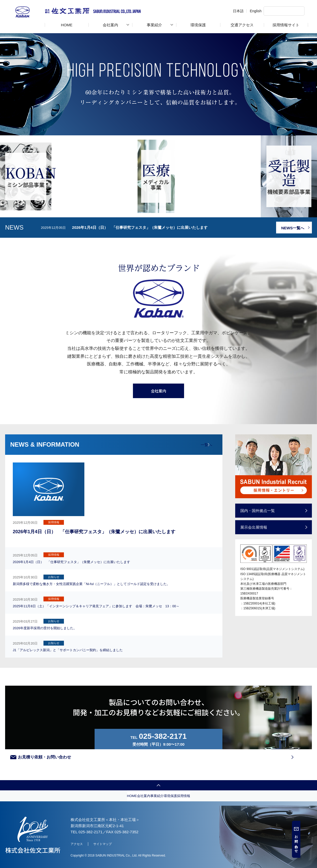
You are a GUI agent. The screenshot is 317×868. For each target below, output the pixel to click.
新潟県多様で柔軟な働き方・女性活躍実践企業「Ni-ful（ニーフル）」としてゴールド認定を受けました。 (141, 610)
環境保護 (198, 25)
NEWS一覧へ (291, 289)
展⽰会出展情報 (256, 588)
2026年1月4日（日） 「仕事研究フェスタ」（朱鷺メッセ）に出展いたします (140, 288)
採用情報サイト (286, 25)
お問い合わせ (313, 842)
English (240, 11)
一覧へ (203, 505)
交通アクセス (242, 25)
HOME (67, 25)
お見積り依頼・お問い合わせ (225, 759)
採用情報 (254, 821)
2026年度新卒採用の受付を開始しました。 (105, 647)
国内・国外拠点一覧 (260, 571)
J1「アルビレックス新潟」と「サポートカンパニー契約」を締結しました (131, 663)
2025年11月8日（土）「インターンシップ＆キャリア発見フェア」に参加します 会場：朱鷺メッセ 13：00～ (140, 630)
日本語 (223, 11)
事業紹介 (154, 25)
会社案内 (110, 25)
